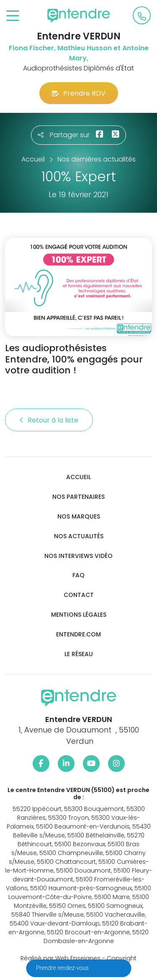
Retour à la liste (49, 420)
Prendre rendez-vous (63, 968)
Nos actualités (79, 536)
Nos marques (79, 517)
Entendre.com (78, 635)
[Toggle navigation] (13, 16)
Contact (79, 595)
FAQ (78, 575)
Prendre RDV (79, 93)
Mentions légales (79, 615)
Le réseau (79, 654)
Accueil (78, 477)
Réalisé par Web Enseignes (60, 958)
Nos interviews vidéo (78, 556)
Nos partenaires (78, 497)
